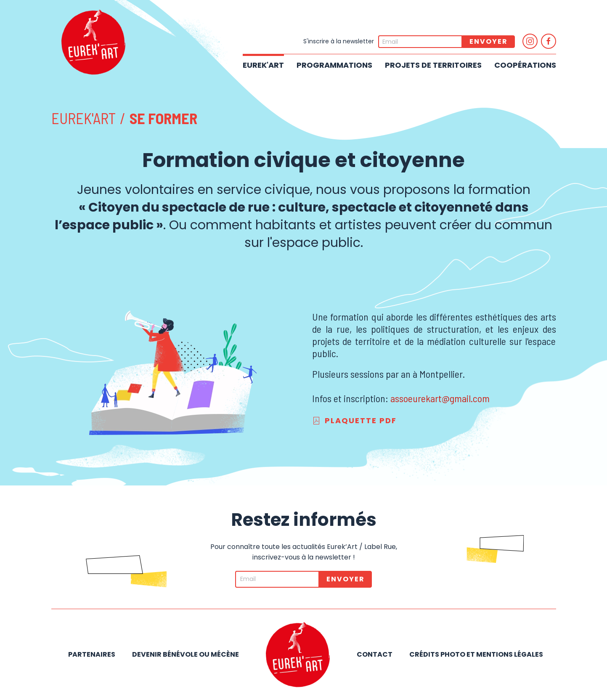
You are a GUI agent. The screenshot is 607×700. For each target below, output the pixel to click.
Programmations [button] (334, 65)
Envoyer (489, 41)
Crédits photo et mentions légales (476, 654)
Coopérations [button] (525, 65)
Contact (375, 654)
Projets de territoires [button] (433, 65)
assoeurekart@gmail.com (440, 398)
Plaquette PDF (354, 420)
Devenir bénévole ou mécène (186, 654)
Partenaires (92, 654)
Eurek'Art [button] (263, 65)
